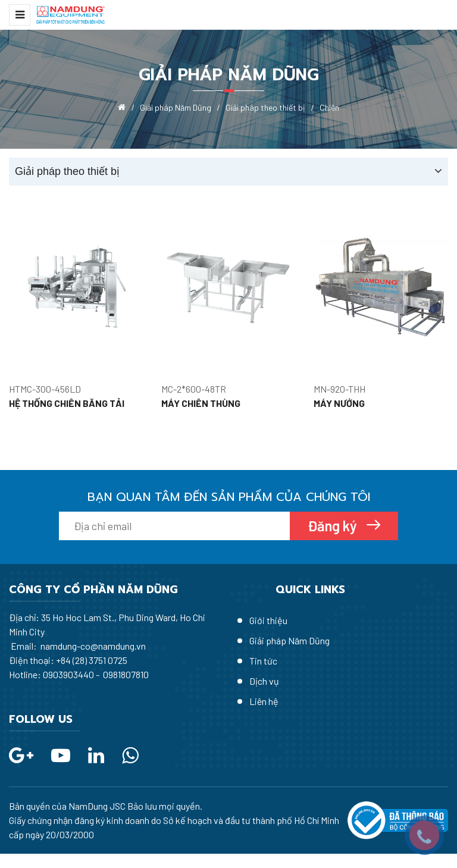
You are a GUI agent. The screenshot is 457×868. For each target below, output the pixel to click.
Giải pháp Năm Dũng (289, 640)
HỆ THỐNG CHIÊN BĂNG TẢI (67, 403)
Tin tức (263, 661)
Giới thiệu (268, 620)
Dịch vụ (264, 681)
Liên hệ (264, 701)
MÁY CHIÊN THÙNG (201, 403)
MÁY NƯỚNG (339, 403)
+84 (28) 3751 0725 (92, 660)
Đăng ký (334, 526)
